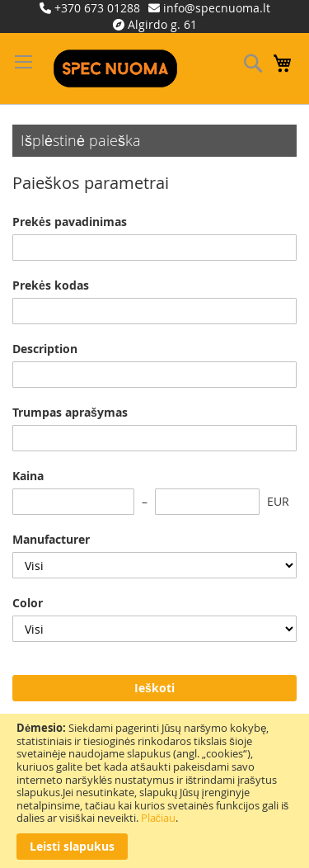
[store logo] (115, 68)
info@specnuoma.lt (217, 8)
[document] (154, 791)
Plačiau (159, 818)
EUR (278, 501)
